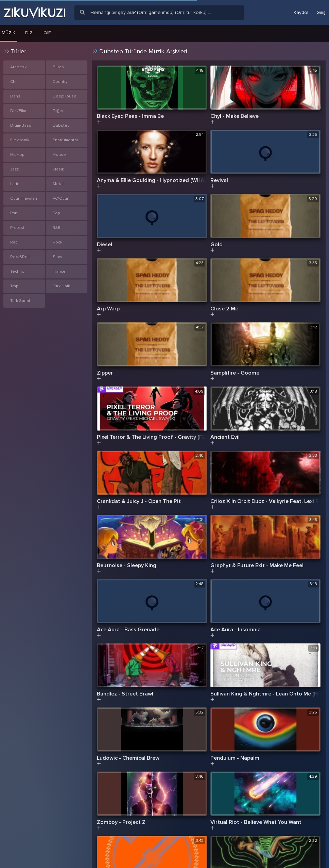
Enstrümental (65, 140)
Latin (15, 184)
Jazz (14, 169)
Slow (57, 257)
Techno (17, 272)
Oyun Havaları (24, 198)
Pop (56, 213)
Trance (59, 272)
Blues (58, 67)
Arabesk (18, 67)
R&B (57, 228)
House (59, 155)
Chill (14, 82)
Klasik (58, 169)
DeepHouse (65, 96)
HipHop (17, 155)
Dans (15, 96)
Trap (14, 286)
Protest (17, 228)
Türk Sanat (20, 301)
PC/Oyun (61, 198)
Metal (58, 184)
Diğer (58, 111)
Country (60, 82)
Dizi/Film (18, 111)
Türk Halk (61, 286)
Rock (57, 242)
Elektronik (20, 140)
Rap (14, 242)
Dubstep (61, 125)
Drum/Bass (21, 125)
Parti (14, 213)
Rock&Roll (20, 257)
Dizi (29, 33)
